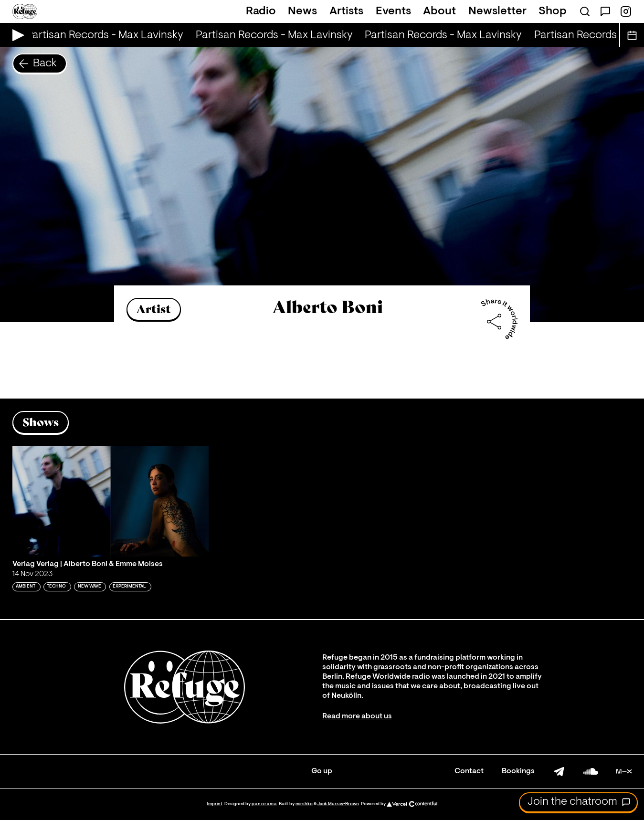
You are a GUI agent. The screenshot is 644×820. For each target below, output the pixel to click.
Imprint (215, 804)
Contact (469, 771)
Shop (553, 11)
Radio (261, 11)
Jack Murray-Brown (338, 804)
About (439, 11)
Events (393, 11)
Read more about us (357, 716)
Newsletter (497, 11)
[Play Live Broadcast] (16, 35)
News (302, 11)
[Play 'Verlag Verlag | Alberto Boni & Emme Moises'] (111, 501)
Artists (346, 11)
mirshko (304, 804)
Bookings (518, 771)
